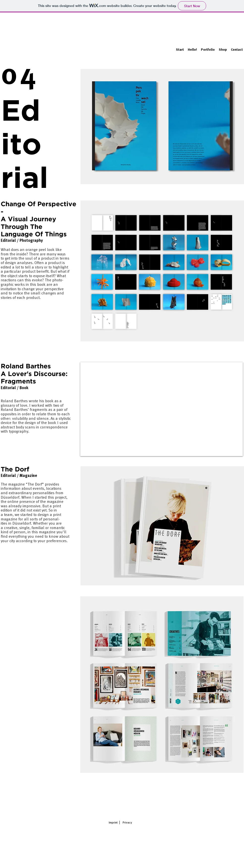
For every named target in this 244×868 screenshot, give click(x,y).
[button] (208, 47)
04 (20, 77)
